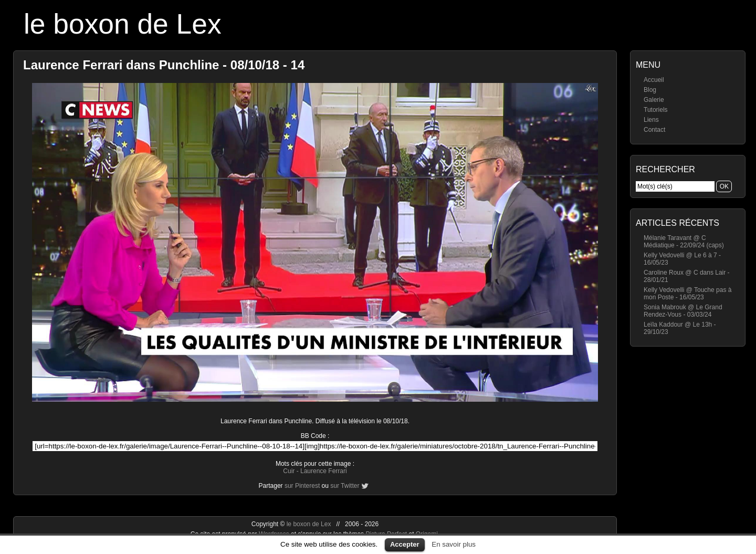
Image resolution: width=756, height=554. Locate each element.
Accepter (405, 544)
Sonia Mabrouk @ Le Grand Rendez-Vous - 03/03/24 (683, 311)
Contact (654, 130)
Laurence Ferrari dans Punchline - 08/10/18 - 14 (164, 65)
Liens (651, 120)
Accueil (654, 80)
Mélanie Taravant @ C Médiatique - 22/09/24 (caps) (684, 242)
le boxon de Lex (123, 24)
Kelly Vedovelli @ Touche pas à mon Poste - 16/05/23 (687, 294)
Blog (650, 90)
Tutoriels (656, 110)
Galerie (654, 100)
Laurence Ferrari (324, 471)
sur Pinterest (302, 486)
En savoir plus (454, 544)
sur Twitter (345, 486)
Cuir (289, 471)
